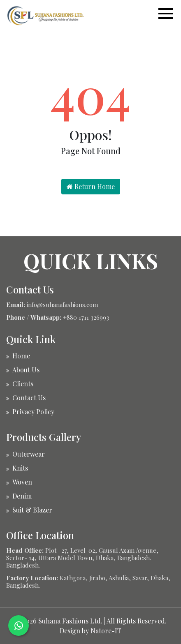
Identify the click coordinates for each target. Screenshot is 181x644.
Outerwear (29, 454)
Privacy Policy (33, 412)
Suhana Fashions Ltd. (70, 621)
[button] (170, 14)
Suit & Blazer (32, 510)
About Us (26, 370)
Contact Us (29, 398)
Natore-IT (106, 631)
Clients (23, 384)
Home (21, 356)
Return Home (91, 186)
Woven (22, 482)
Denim (22, 496)
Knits (20, 468)
